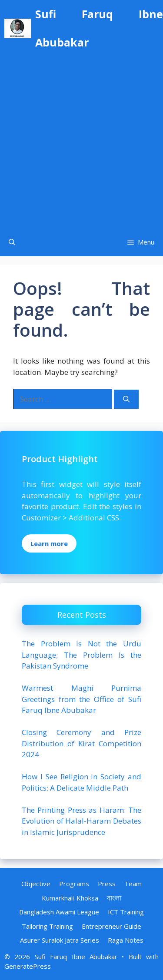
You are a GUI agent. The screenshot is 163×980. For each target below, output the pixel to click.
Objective (36, 884)
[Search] (126, 399)
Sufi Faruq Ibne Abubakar (99, 28)
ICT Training (126, 912)
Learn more (49, 543)
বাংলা (114, 898)
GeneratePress (28, 966)
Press (107, 884)
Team (133, 884)
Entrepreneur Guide (111, 926)
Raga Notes (126, 940)
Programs (74, 884)
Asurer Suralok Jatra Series (60, 940)
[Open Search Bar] (12, 242)
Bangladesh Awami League (59, 912)
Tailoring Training (47, 926)
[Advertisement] (81, 142)
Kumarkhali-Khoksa (70, 898)
